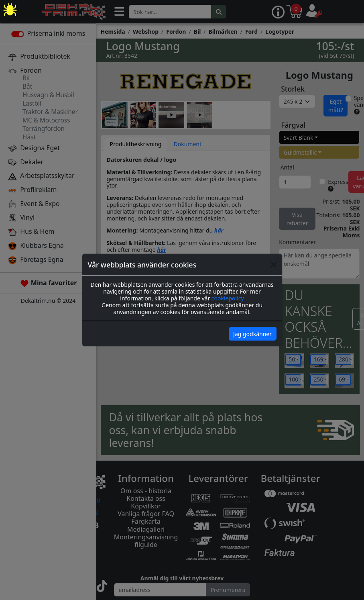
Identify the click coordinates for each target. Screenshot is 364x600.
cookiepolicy (228, 298)
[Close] (274, 265)
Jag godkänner (252, 334)
